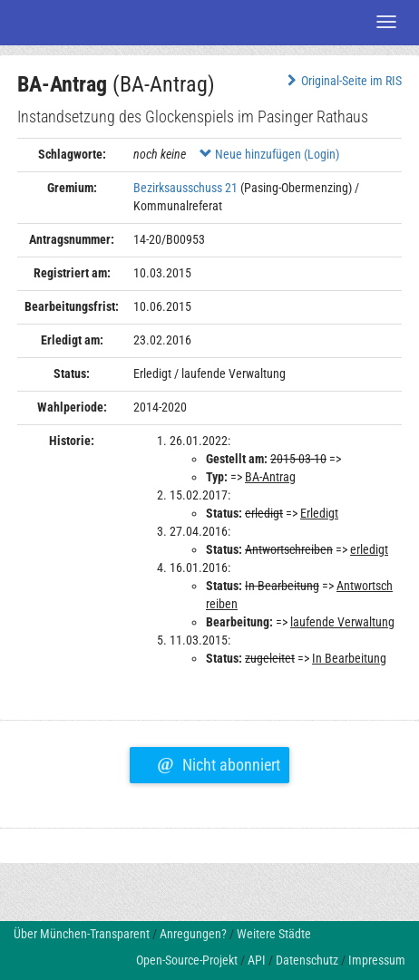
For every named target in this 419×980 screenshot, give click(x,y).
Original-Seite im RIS (342, 81)
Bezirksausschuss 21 (185, 188)
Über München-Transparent (82, 934)
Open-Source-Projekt (187, 960)
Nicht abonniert (218, 762)
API (257, 960)
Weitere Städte (274, 934)
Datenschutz (307, 960)
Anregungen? (193, 934)
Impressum (377, 960)
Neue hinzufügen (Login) (269, 154)
